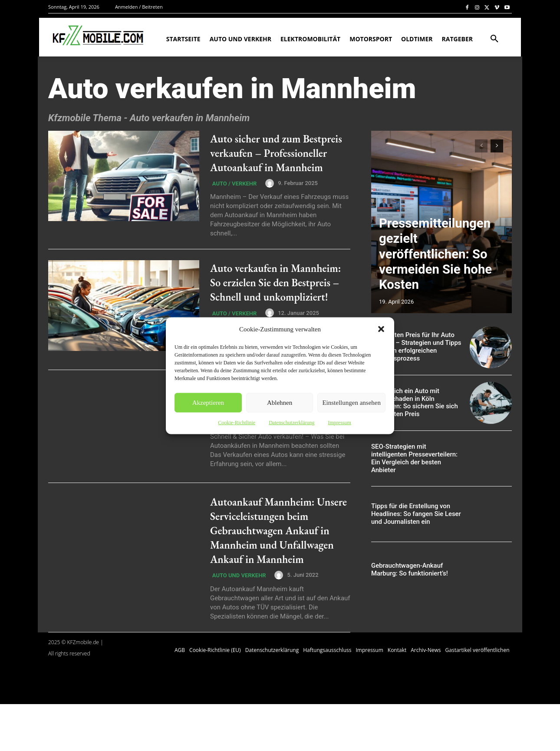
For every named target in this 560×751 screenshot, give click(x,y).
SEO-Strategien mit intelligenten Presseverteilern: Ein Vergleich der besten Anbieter (415, 458)
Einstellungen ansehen (351, 403)
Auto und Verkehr (237, 622)
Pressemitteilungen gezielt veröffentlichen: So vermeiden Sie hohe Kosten (438, 277)
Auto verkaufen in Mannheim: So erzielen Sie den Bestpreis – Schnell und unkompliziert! (280, 305)
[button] (381, 329)
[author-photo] (267, 198)
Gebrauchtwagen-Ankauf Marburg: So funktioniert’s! (407, 570)
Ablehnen (280, 403)
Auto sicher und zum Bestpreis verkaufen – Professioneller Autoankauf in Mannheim (279, 159)
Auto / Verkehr (232, 199)
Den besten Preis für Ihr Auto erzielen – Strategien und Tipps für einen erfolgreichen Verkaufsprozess (413, 347)
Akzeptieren (208, 403)
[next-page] (497, 146)
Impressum (339, 422)
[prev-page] (481, 146)
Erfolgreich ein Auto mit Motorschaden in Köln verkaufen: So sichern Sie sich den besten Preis (416, 403)
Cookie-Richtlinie (237, 422)
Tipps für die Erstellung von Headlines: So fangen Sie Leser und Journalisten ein (413, 514)
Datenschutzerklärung (292, 422)
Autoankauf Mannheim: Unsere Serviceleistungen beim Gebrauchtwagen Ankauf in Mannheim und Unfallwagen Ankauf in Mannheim (280, 568)
